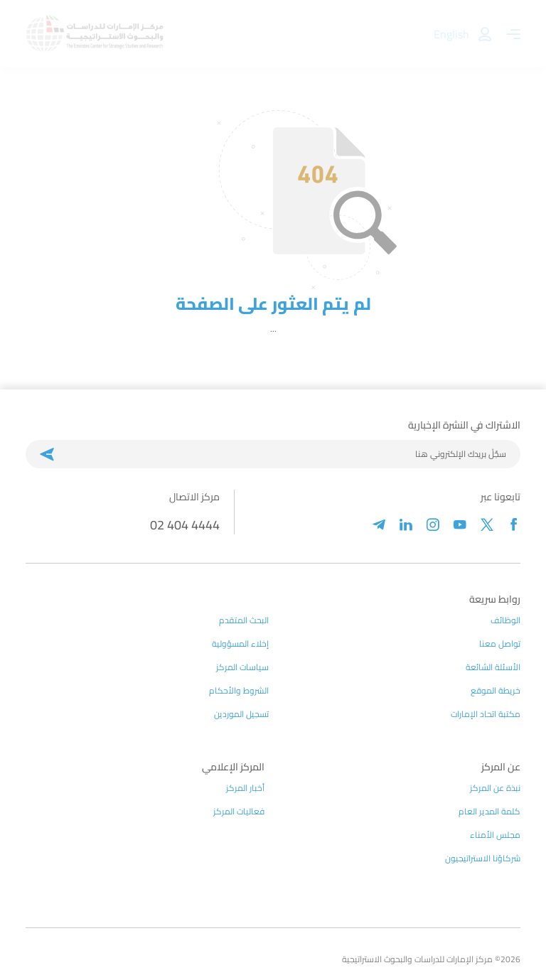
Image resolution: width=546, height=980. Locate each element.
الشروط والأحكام (239, 691)
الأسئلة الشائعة (493, 667)
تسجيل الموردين (241, 714)
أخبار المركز (245, 788)
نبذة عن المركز (495, 788)
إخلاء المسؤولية (240, 644)
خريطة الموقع (496, 691)
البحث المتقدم (244, 620)
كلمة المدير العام (489, 812)
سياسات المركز (242, 667)
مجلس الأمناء (495, 835)
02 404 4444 (185, 525)
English (451, 34)
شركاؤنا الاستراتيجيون (483, 858)
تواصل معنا (500, 644)
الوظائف (505, 620)
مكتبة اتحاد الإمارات (486, 714)
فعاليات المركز (239, 812)
